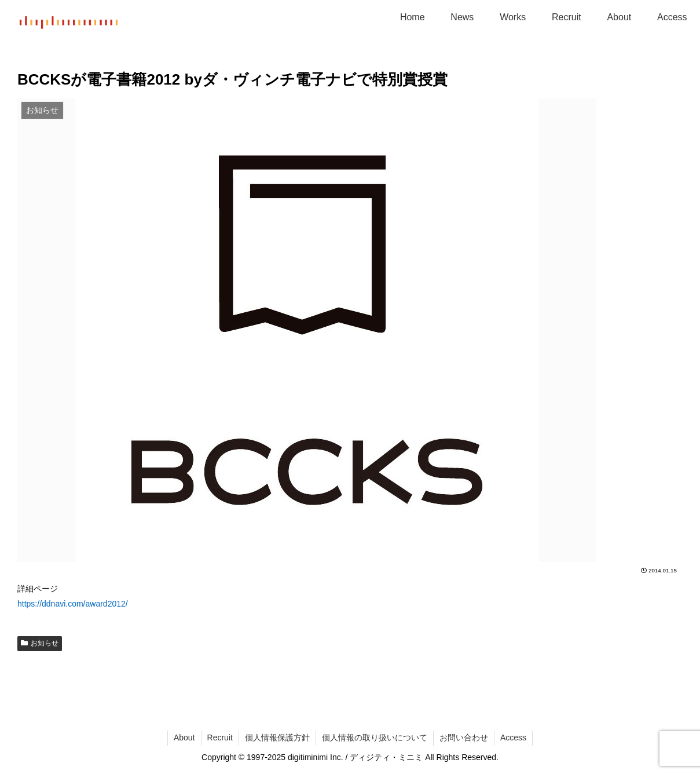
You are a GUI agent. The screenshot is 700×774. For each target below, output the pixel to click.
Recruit (220, 738)
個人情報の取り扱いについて (375, 738)
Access (513, 738)
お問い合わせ (464, 738)
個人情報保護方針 (277, 738)
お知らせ (40, 643)
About (184, 738)
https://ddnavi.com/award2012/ (73, 604)
